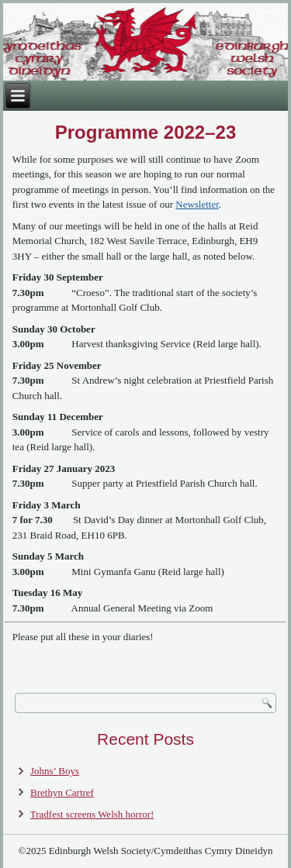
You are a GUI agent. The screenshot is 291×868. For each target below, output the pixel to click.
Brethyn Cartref (62, 792)
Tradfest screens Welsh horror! (92, 814)
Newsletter (197, 204)
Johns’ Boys (55, 771)
